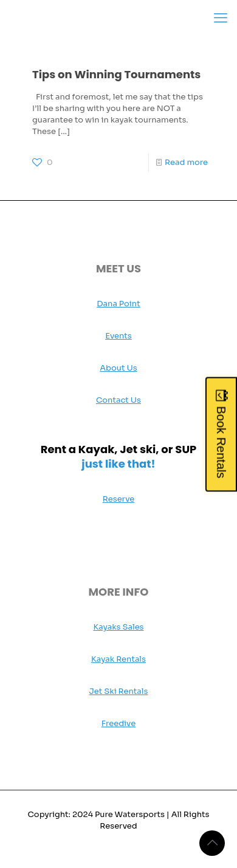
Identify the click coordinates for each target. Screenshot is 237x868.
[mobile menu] (221, 18)
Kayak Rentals (118, 659)
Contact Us (118, 400)
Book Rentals (221, 442)
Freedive (118, 723)
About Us (118, 368)
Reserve (119, 499)
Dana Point (118, 304)
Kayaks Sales (118, 627)
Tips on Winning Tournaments (116, 74)
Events (118, 336)
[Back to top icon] (212, 843)
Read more (186, 162)
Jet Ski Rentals (118, 691)
